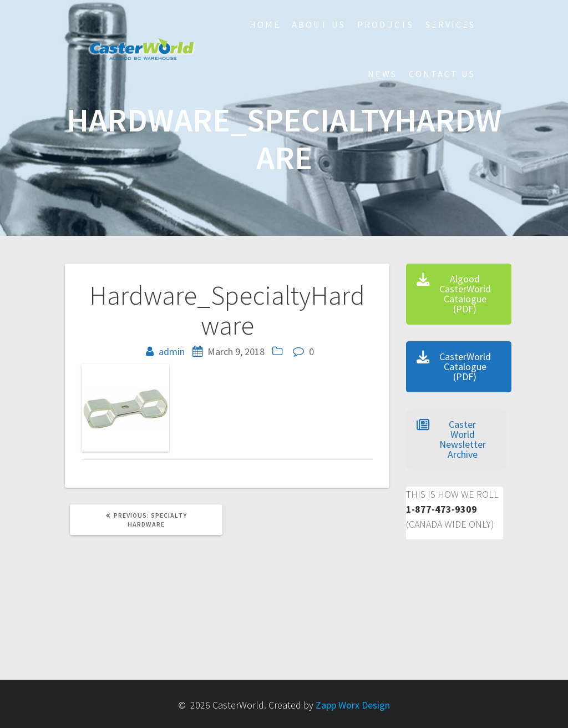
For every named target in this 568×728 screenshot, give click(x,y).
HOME (265, 24)
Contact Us (442, 74)
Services (450, 24)
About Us (319, 24)
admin (172, 352)
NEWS (382, 74)
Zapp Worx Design (353, 705)
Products (386, 24)
